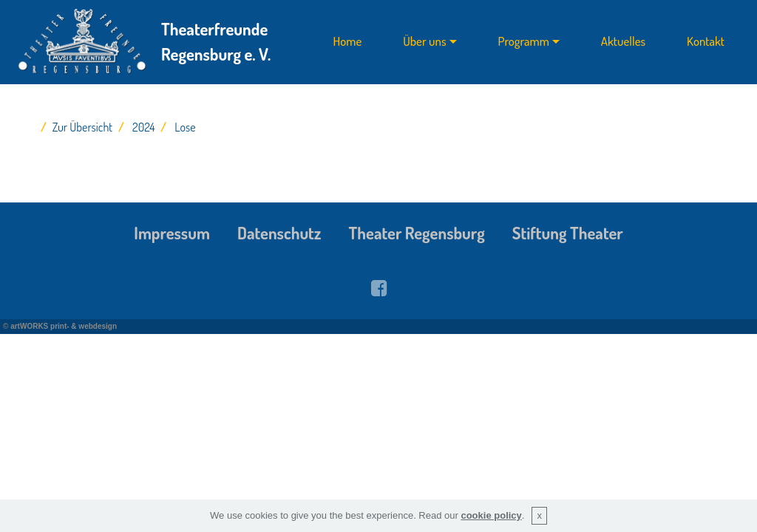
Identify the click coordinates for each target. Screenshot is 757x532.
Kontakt (706, 42)
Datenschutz (279, 233)
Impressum (172, 233)
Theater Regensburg (417, 233)
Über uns (424, 42)
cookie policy (491, 515)
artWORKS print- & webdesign (64, 326)
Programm (524, 42)
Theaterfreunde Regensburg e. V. (216, 41)
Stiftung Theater (568, 233)
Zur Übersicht (82, 127)
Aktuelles (623, 42)
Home (348, 42)
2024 (143, 127)
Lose (185, 127)
